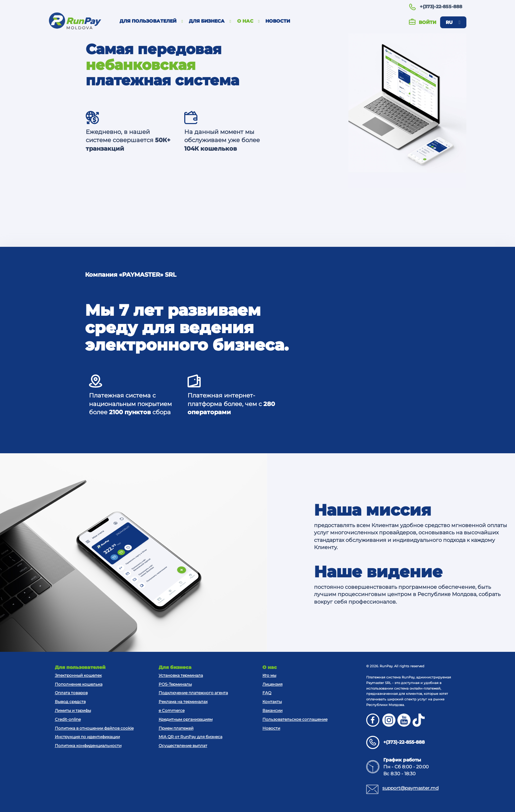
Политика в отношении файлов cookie (94, 728)
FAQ (267, 693)
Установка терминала (181, 675)
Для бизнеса (210, 21)
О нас (248, 21)
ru (453, 22)
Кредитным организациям (186, 719)
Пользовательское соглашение (295, 719)
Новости (278, 21)
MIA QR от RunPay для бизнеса (190, 737)
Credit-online (68, 719)
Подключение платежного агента (193, 693)
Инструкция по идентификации (87, 737)
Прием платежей (176, 728)
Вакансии (272, 710)
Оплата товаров (71, 693)
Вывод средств (70, 702)
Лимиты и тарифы (73, 710)
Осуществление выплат (183, 746)
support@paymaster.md (410, 788)
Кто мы (269, 675)
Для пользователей (151, 21)
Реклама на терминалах (183, 702)
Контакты (272, 702)
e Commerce (172, 710)
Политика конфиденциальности (88, 746)
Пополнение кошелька (79, 684)
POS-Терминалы (175, 684)
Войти (423, 22)
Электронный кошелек (78, 675)
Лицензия (272, 684)
